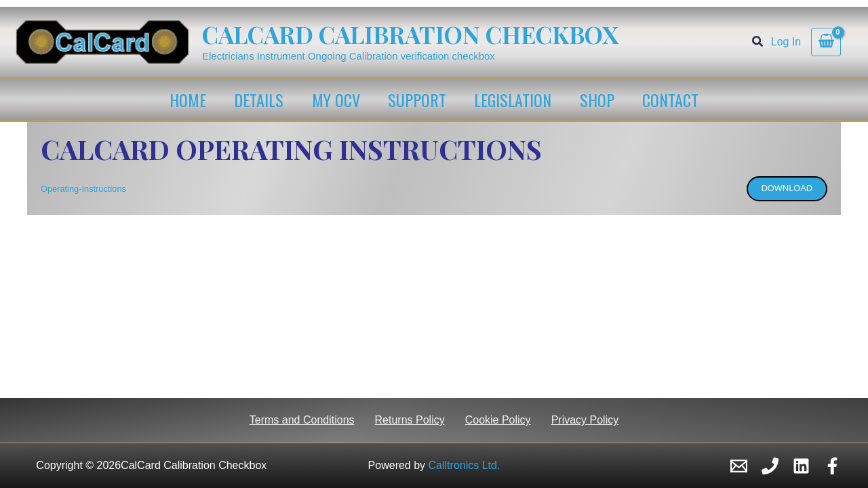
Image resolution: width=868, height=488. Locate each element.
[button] (758, 43)
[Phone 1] (770, 466)
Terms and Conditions (302, 420)
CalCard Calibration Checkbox (410, 34)
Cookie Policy (498, 420)
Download (787, 188)
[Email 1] (739, 466)
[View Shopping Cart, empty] (826, 42)
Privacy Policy (585, 420)
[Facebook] (832, 466)
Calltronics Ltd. (465, 465)
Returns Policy (410, 420)
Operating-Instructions (83, 189)
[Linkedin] (801, 466)
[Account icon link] (786, 42)
